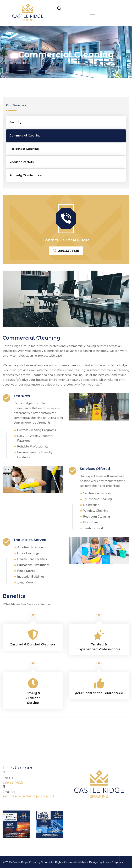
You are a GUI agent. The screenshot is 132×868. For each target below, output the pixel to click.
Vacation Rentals (22, 162)
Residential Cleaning (24, 149)
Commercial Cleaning (25, 136)
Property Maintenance (26, 175)
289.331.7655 (66, 251)
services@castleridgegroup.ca (28, 796)
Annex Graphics (113, 862)
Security (15, 122)
